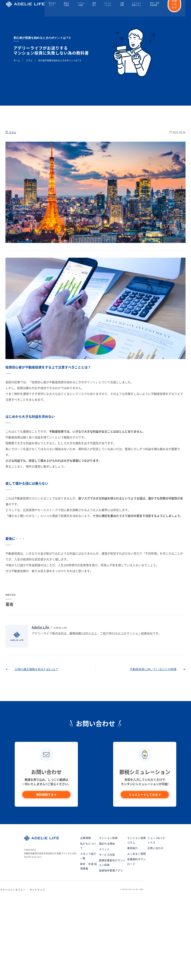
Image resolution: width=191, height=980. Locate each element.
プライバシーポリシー (13, 890)
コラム (11, 132)
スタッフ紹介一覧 (88, 856)
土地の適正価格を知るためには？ (36, 669)
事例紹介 (94, 4)
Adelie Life (40, 627)
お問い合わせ (155, 848)
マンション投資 (81, 4)
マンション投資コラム (136, 4)
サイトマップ (37, 890)
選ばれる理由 (67, 4)
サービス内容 (107, 855)
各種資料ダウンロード (137, 862)
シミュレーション (108, 4)
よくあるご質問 (137, 854)
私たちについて (53, 4)
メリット (104, 849)
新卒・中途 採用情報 (154, 4)
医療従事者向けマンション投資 (112, 863)
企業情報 (122, 4)
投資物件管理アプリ (111, 871)
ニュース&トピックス (156, 840)
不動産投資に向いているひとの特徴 (153, 669)
